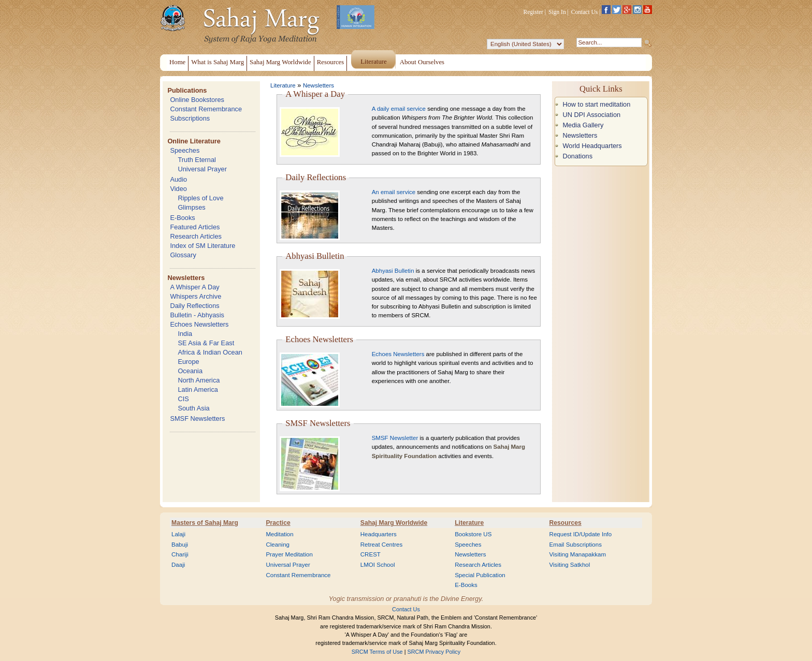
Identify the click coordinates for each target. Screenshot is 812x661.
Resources (565, 523)
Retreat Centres (382, 545)
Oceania (190, 371)
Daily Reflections (194, 306)
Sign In (557, 12)
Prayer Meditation (289, 554)
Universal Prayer (202, 169)
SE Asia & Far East (206, 343)
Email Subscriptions (576, 545)
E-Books (182, 218)
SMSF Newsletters (197, 418)
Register (533, 12)
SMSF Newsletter (395, 438)
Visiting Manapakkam (578, 554)
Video (178, 189)
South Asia (193, 408)
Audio (178, 179)
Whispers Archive (195, 296)
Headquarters (379, 534)
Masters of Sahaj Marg (205, 523)
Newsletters (186, 278)
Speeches (185, 150)
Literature (283, 85)
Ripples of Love (200, 198)
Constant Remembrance (206, 109)
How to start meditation (596, 104)
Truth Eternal (197, 160)
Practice (278, 523)
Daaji (178, 565)
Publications (187, 90)
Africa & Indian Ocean (210, 352)
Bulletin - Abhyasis (197, 315)
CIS (183, 399)
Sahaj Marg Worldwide (394, 523)
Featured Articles (195, 227)
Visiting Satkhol (570, 565)
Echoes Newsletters (199, 324)
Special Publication (480, 575)
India (185, 334)
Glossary (183, 255)
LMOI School (378, 565)
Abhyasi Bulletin (393, 271)
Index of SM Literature (202, 246)
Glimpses (191, 207)
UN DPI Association (591, 115)
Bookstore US (473, 534)
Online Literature (194, 141)
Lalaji (178, 534)
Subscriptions (190, 118)
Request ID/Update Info (581, 534)
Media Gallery (583, 125)
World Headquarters (592, 146)
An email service (394, 192)
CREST (371, 554)
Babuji (180, 545)
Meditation (279, 534)
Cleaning (278, 545)
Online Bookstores (197, 100)
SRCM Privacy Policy (434, 652)
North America (199, 380)
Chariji (180, 554)
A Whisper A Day (194, 287)
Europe (188, 362)
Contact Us (585, 12)
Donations (577, 156)
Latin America (198, 390)
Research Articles (196, 236)
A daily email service (399, 109)
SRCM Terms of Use (377, 652)
